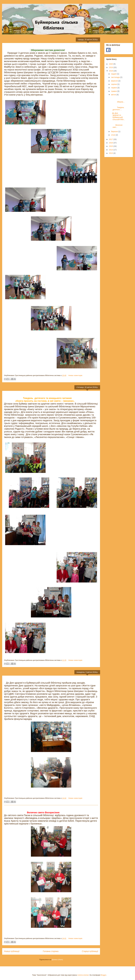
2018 (111, 71)
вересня (115, 81)
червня (114, 88)
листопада (116, 77)
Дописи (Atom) (57, 960)
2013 (111, 153)
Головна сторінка (51, 951)
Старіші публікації (90, 951)
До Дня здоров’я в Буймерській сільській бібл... (118, 116)
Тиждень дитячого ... (118, 108)
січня (113, 135)
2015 (111, 146)
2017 (111, 139)
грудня (114, 74)
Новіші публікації (12, 951)
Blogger (103, 975)
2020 (111, 64)
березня (115, 131)
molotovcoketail (83, 975)
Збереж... (118, 100)
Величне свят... (118, 125)
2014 (111, 150)
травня (114, 91)
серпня (114, 84)
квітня (114, 95)
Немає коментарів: (76, 375)
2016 (111, 143)
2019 (111, 67)
